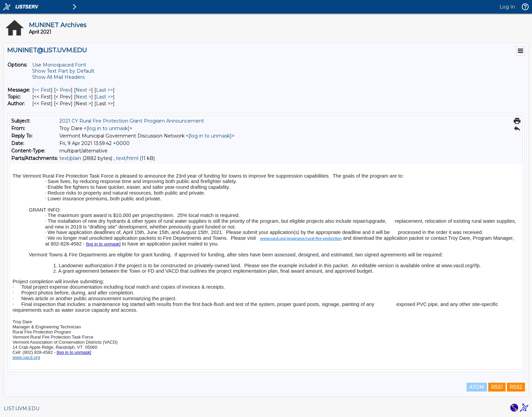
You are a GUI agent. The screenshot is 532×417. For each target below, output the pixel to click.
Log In (507, 7)
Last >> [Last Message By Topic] (104, 97)
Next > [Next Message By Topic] (83, 97)
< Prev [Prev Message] (63, 90)
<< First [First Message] (42, 90)
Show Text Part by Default (63, 71)
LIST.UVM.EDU (22, 409)
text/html (127, 158)
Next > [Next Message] (83, 90)
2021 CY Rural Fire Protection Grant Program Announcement (132, 121)
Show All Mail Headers (58, 77)
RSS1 (497, 387)
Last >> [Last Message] (104, 90)
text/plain (70, 158)
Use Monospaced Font (59, 65)
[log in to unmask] (108, 128)
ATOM (477, 387)
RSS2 (516, 387)
